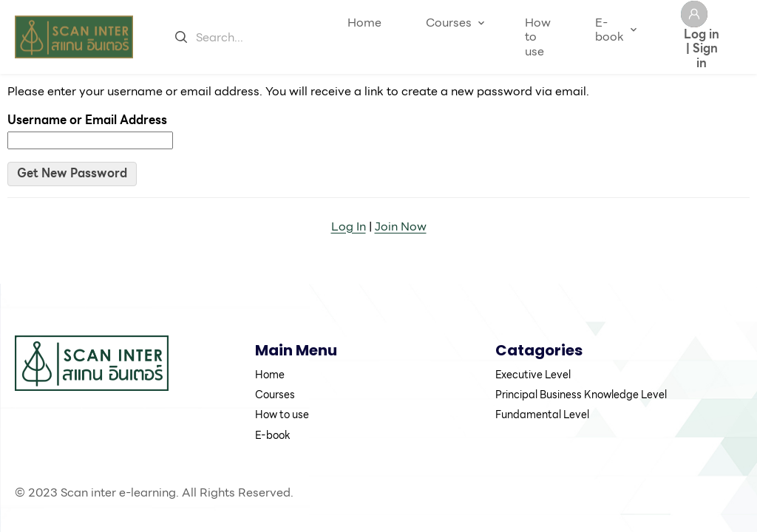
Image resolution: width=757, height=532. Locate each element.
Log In (349, 226)
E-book (610, 30)
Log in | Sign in (702, 48)
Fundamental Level (542, 415)
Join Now (401, 226)
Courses (449, 23)
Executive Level (533, 375)
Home (364, 23)
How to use (538, 37)
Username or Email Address (87, 120)
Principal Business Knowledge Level (581, 395)
